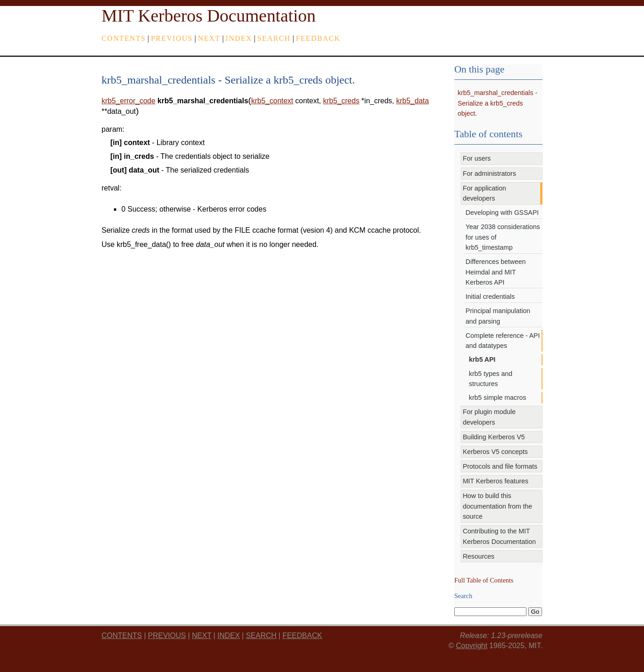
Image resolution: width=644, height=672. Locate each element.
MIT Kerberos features (495, 481)
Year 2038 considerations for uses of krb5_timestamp (503, 237)
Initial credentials (490, 297)
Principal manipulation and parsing (498, 316)
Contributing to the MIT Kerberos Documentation (499, 536)
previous (172, 38)
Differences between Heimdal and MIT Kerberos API (496, 272)
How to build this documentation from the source (497, 506)
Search (274, 38)
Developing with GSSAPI (502, 213)
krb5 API (482, 359)
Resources (478, 556)
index (239, 38)
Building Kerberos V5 (494, 437)
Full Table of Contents (484, 580)
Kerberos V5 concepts (495, 452)
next (209, 38)
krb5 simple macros (498, 398)
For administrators (489, 174)
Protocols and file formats (500, 466)
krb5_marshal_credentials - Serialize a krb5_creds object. (497, 103)
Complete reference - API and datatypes (503, 341)
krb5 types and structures (491, 379)
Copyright (471, 646)
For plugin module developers (489, 417)
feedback (318, 38)
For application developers (484, 193)
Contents (124, 38)
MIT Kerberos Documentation (209, 16)
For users (477, 158)
